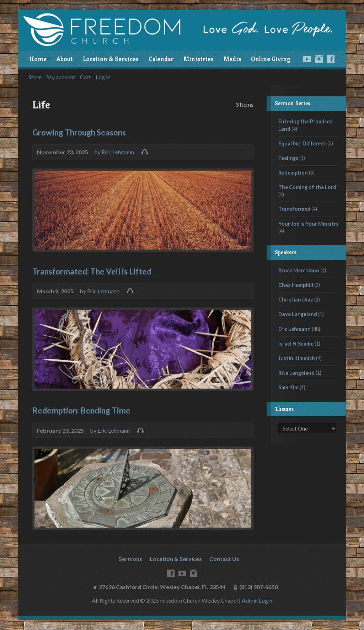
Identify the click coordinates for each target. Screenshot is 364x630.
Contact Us (224, 559)
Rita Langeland (296, 373)
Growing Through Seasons (79, 132)
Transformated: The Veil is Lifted (92, 271)
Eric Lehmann (118, 152)
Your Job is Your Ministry (309, 224)
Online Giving (271, 59)
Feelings (288, 158)
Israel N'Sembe (296, 344)
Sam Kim (288, 387)
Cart (85, 77)
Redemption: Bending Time (81, 410)
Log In (103, 77)
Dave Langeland (298, 314)
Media (232, 59)
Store (35, 77)
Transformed (294, 209)
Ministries (199, 59)
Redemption (293, 173)
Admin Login (257, 600)
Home (38, 59)
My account (61, 77)
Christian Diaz (296, 300)
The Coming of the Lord (307, 187)
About (65, 59)
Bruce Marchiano (299, 270)
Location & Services (111, 59)
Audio (144, 152)
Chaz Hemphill (296, 285)
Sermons (130, 559)
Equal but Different (302, 143)
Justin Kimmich (297, 358)
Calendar (161, 59)
